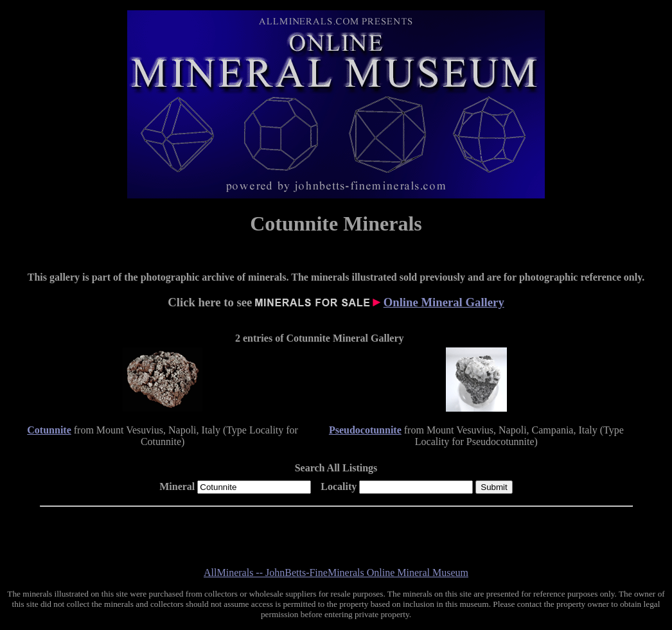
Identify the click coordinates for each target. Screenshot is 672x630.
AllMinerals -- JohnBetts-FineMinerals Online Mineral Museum (336, 573)
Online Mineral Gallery (444, 302)
